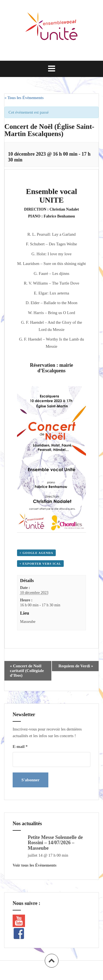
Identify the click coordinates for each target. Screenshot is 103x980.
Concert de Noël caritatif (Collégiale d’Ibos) (27, 671)
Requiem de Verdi (76, 666)
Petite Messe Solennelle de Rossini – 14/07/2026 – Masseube (55, 843)
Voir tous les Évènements (35, 865)
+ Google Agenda (36, 553)
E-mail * (20, 747)
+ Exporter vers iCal (40, 564)
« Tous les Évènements (24, 98)
